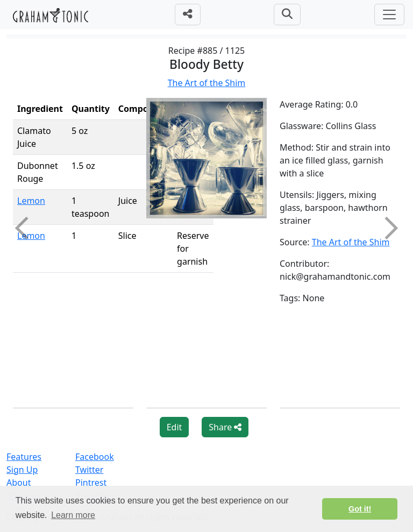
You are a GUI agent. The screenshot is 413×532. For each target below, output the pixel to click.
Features (24, 457)
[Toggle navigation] (389, 15)
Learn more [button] (73, 515)
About (19, 483)
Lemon (31, 201)
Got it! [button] (360, 509)
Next (387, 228)
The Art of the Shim (207, 83)
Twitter (89, 470)
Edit (175, 427)
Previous (26, 228)
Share (225, 427)
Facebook (95, 457)
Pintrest (91, 483)
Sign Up (22, 470)
